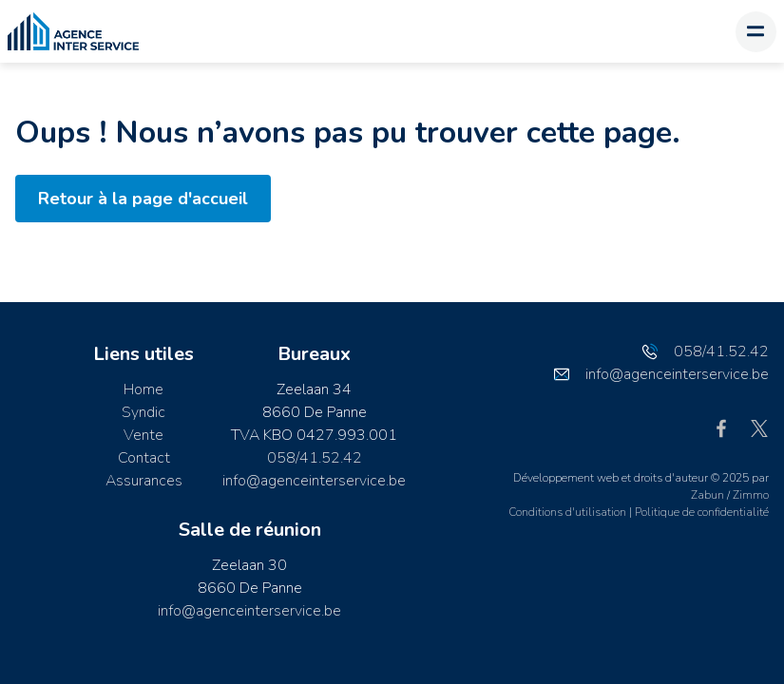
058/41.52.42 (315, 458)
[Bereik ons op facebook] (729, 427)
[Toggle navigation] (756, 32)
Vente (143, 435)
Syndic (143, 412)
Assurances (144, 481)
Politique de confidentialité (702, 512)
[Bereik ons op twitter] (759, 427)
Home (143, 389)
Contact (144, 458)
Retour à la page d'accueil (143, 199)
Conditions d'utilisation (569, 512)
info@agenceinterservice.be (314, 481)
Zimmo (751, 495)
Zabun (708, 495)
